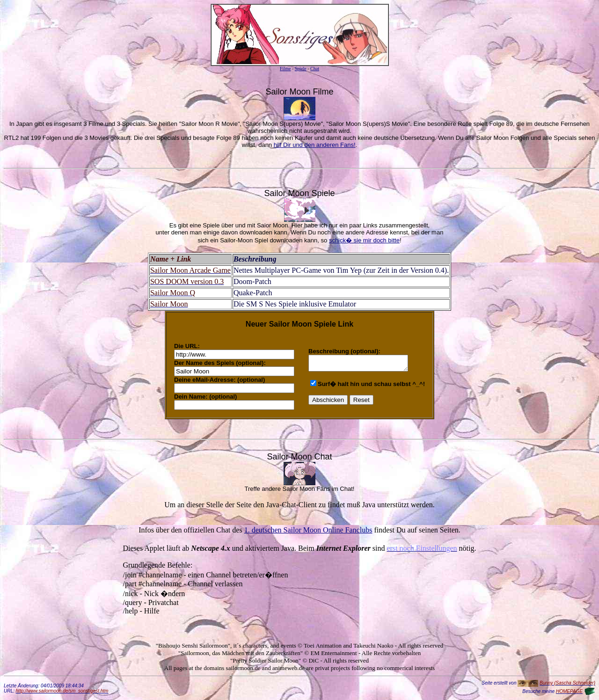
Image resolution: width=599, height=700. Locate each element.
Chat (315, 69)
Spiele (301, 69)
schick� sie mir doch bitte (364, 240)
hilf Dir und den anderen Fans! (315, 145)
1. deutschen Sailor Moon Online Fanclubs (308, 530)
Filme (285, 69)
